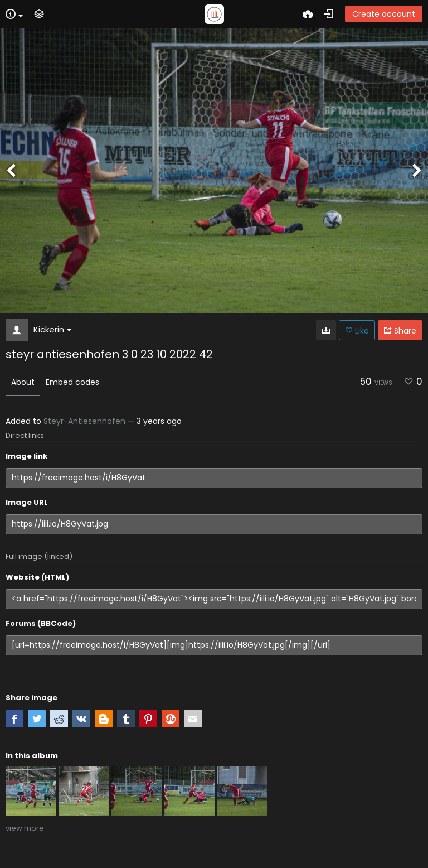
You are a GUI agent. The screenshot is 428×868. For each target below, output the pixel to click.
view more (25, 828)
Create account (384, 14)
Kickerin (52, 329)
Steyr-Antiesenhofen (84, 421)
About (23, 382)
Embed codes (72, 382)
